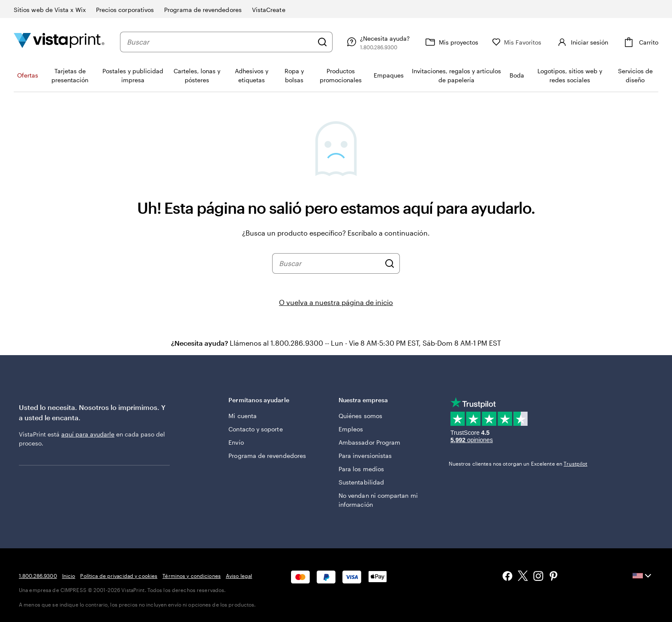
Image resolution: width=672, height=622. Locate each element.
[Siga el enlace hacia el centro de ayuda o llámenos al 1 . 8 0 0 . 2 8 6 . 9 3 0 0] (377, 42)
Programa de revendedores (267, 456)
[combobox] (220, 42)
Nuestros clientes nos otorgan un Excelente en (518, 464)
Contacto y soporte (255, 429)
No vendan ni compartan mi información (378, 500)
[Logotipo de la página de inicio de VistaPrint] (59, 42)
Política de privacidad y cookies (119, 576)
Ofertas (28, 75)
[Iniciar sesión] (582, 42)
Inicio (69, 576)
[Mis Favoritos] (517, 42)
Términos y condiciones (192, 576)
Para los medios (361, 469)
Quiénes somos (360, 416)
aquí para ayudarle (88, 434)
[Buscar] (322, 42)
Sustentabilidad (361, 482)
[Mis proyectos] (451, 42)
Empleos (351, 429)
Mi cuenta (243, 416)
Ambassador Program (369, 442)
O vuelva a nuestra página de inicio (336, 302)
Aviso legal (239, 576)
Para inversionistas (365, 456)
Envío (236, 442)
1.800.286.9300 (38, 576)
